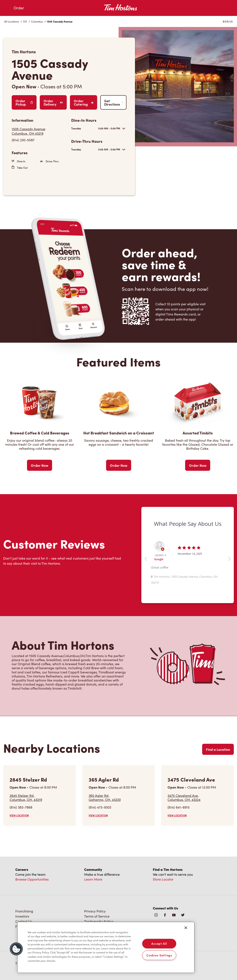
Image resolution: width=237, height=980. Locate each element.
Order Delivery (53, 102)
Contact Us (24, 921)
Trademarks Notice (99, 921)
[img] (183, 915)
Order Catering (84, 102)
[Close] (186, 928)
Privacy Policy (95, 911)
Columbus (37, 21)
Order (19, 8)
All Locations (12, 21)
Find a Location (218, 749)
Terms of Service (97, 916)
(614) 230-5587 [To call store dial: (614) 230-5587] (23, 140)
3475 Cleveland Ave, (184, 798)
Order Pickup (24, 102)
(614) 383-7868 (21, 807)
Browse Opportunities (32, 879)
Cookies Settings (159, 955)
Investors (22, 916)
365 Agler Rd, (105, 798)
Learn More (93, 879)
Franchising (24, 911)
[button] (16, 949)
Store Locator (163, 879)
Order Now (40, 465)
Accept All (159, 943)
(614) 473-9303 (100, 807)
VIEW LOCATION (19, 815)
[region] (106, 947)
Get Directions (114, 102)
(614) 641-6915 (179, 807)
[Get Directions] (39, 131)
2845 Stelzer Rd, (26, 798)
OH (25, 21)
